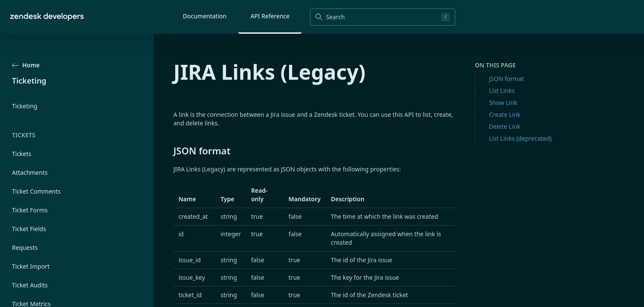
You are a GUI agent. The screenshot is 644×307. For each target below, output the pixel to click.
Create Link (505, 114)
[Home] (47, 17)
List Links (502, 91)
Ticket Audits (30, 285)
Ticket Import (31, 266)
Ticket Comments (36, 191)
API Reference (270, 16)
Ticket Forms (30, 210)
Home (26, 65)
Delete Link (505, 126)
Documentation (205, 16)
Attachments (30, 172)
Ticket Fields (29, 229)
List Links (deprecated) (520, 138)
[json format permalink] (169, 151)
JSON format (506, 79)
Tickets (22, 154)
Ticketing (25, 106)
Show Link (503, 103)
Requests (25, 248)
